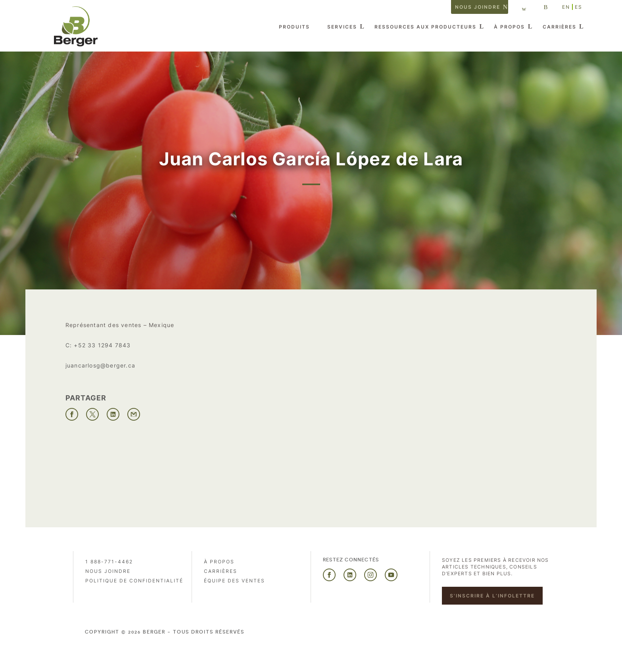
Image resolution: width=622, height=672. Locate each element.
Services (342, 27)
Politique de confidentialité (134, 581)
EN (566, 7)
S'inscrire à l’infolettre (492, 596)
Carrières (560, 27)
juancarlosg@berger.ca (100, 365)
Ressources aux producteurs (425, 27)
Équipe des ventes (234, 581)
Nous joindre (478, 7)
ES (579, 7)
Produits (294, 27)
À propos (509, 27)
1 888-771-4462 (109, 562)
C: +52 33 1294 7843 (98, 345)
